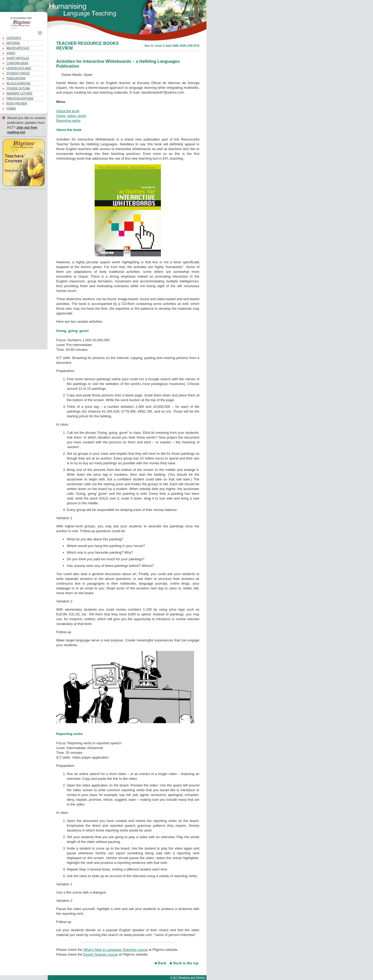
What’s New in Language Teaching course (116, 950)
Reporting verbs (68, 121)
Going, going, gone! (71, 116)
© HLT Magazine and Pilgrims (188, 977)
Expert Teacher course (101, 954)
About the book (68, 111)
